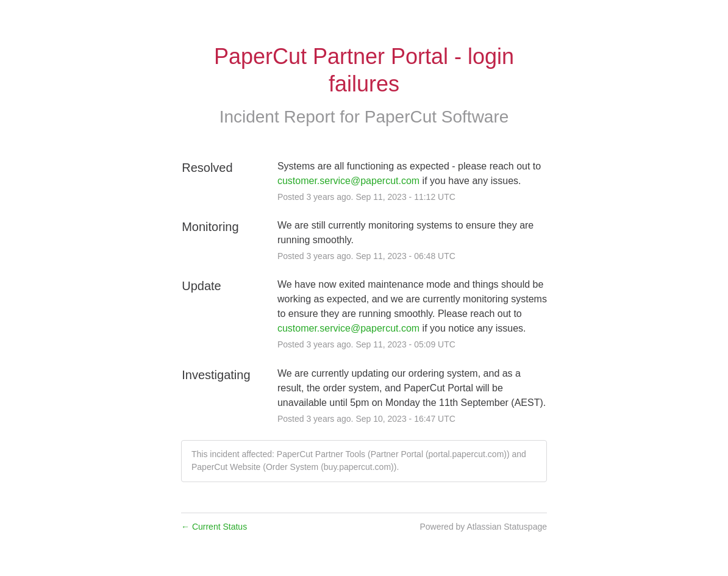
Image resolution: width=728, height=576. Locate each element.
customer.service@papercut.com (348, 181)
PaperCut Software (437, 117)
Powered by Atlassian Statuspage (483, 527)
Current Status (214, 527)
